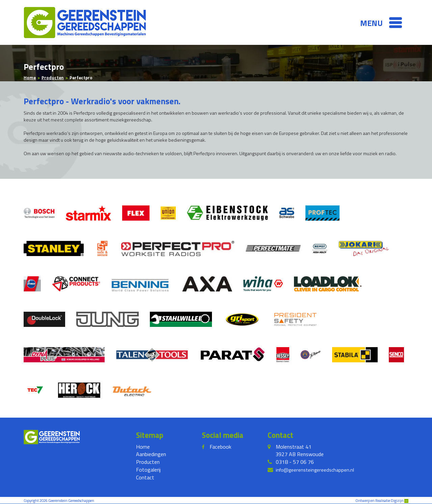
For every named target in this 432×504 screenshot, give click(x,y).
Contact (145, 477)
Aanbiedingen (151, 454)
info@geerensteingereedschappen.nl (315, 470)
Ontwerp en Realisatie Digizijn (382, 500)
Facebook (220, 447)
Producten (148, 462)
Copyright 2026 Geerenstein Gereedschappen (59, 500)
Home (143, 447)
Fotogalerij (148, 470)
